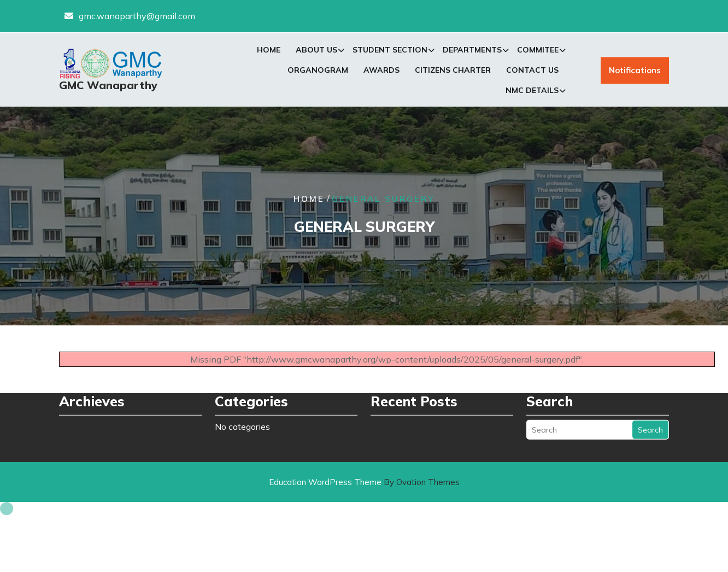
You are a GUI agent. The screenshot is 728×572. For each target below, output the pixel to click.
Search (650, 418)
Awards (381, 72)
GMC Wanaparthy (108, 87)
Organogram (318, 72)
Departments (472, 52)
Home (269, 52)
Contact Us (532, 72)
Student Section (390, 52)
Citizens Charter (453, 72)
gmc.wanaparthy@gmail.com (137, 15)
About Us (316, 52)
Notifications (635, 73)
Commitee (538, 52)
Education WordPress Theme (364, 482)
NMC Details (532, 92)
